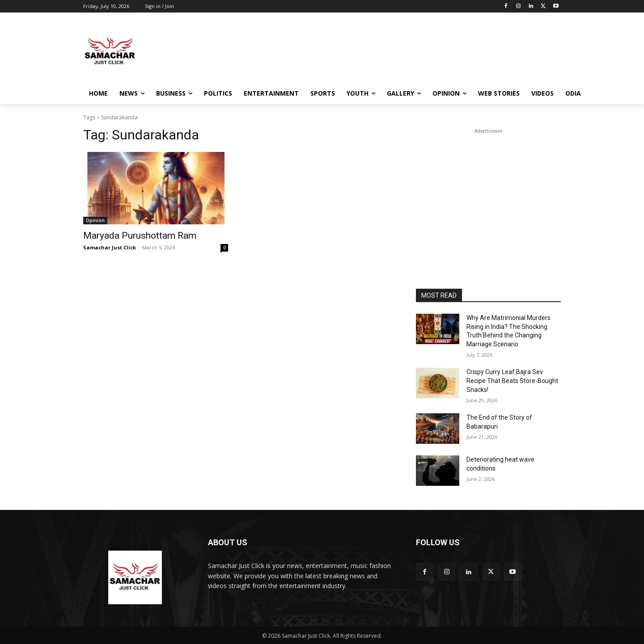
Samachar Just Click (110, 247)
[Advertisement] (389, 51)
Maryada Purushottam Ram (140, 236)
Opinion (95, 220)
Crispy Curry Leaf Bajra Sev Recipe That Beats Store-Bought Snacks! (512, 381)
